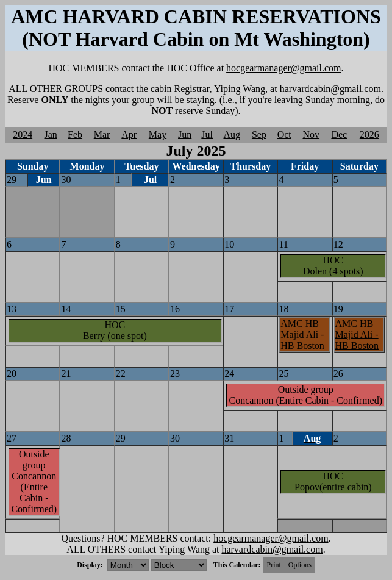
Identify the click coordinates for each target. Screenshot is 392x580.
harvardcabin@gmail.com (330, 89)
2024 (23, 134)
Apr (129, 134)
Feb (75, 134)
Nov (311, 134)
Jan (51, 134)
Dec (339, 134)
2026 (369, 134)
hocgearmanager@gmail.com (283, 68)
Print (274, 565)
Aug (232, 134)
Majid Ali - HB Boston (357, 340)
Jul (207, 134)
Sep (259, 134)
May (158, 134)
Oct (284, 134)
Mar (102, 134)
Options (300, 565)
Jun (185, 134)
